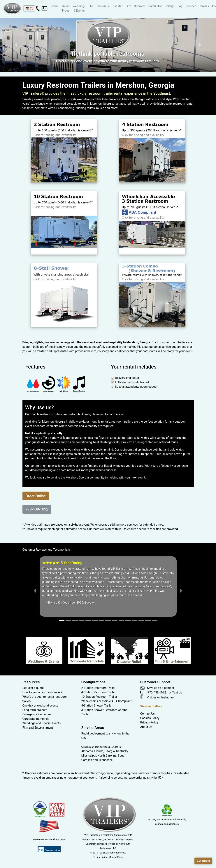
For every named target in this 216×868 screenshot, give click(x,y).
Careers (204, 6)
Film (128, 6)
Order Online (36, 496)
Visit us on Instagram (157, 697)
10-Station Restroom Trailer (99, 697)
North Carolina (107, 756)
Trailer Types (66, 8)
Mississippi (89, 756)
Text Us (177, 692)
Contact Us (147, 714)
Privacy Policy (149, 722)
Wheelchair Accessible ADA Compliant (106, 701)
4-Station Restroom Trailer (98, 692)
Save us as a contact (157, 688)
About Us (146, 727)
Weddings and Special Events (42, 723)
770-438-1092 (37, 509)
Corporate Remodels (36, 719)
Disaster (117, 6)
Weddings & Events (79, 8)
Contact (191, 6)
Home (55, 6)
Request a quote (33, 688)
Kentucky (122, 751)
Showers (140, 6)
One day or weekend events (40, 706)
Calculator (155, 6)
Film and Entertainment (38, 728)
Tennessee (106, 760)
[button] (16, 45)
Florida (99, 751)
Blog (180, 6)
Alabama (87, 751)
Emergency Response (37, 714)
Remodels (102, 6)
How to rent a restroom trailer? (42, 692)
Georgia (110, 751)
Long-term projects (35, 710)
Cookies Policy (150, 718)
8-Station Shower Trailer (97, 706)
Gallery (169, 6)
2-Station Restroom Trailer (98, 688)
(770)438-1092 (153, 692)
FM (91, 6)
